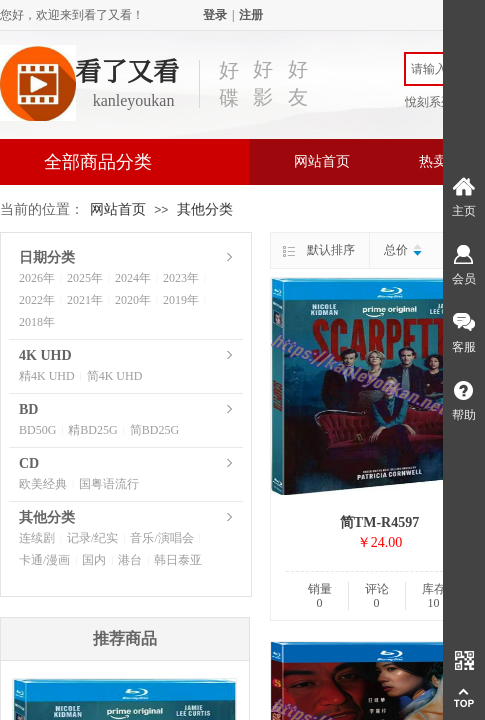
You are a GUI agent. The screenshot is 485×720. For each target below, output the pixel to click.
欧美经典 (43, 484)
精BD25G (92, 430)
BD (28, 409)
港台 (130, 560)
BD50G (37, 430)
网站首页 (322, 161)
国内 (94, 560)
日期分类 (47, 257)
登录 (215, 15)
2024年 (133, 278)
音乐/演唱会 (161, 538)
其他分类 (205, 209)
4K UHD (45, 355)
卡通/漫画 (44, 560)
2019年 (181, 300)
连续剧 (37, 538)
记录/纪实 (92, 538)
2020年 (133, 300)
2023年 (181, 278)
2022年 (37, 300)
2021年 (85, 300)
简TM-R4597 (379, 522)
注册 (251, 15)
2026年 (37, 278)
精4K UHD (47, 376)
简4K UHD (115, 376)
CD (29, 463)
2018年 (37, 322)
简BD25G (154, 430)
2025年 (85, 278)
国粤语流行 (109, 484)
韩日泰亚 (178, 560)
